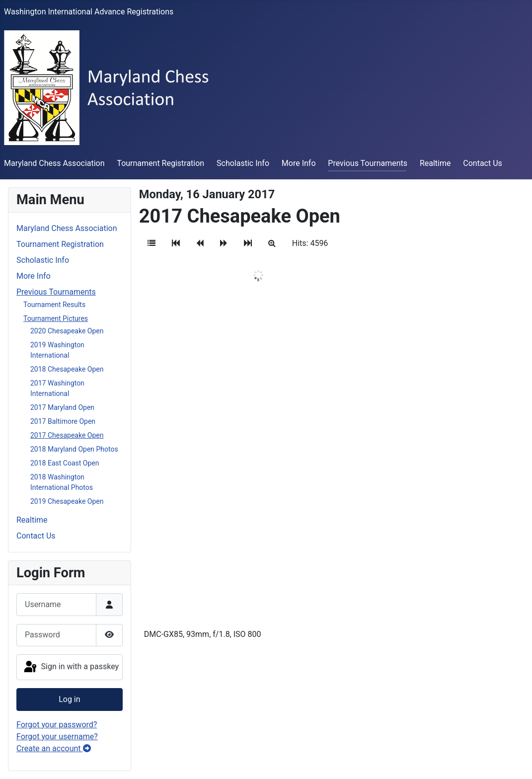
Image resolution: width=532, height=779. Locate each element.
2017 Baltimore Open (63, 421)
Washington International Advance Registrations (89, 12)
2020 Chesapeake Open (67, 331)
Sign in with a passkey (71, 667)
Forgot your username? (57, 737)
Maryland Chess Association (54, 163)
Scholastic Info (243, 163)
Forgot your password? (57, 725)
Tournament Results (54, 305)
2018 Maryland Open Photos (74, 449)
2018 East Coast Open (65, 463)
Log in (69, 699)
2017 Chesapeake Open (67, 435)
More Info (299, 163)
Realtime (435, 163)
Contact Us (483, 163)
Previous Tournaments (368, 163)
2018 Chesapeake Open (67, 369)
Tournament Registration (160, 163)
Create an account (54, 748)
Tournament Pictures (56, 318)
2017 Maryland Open (62, 407)
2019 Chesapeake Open (67, 501)
